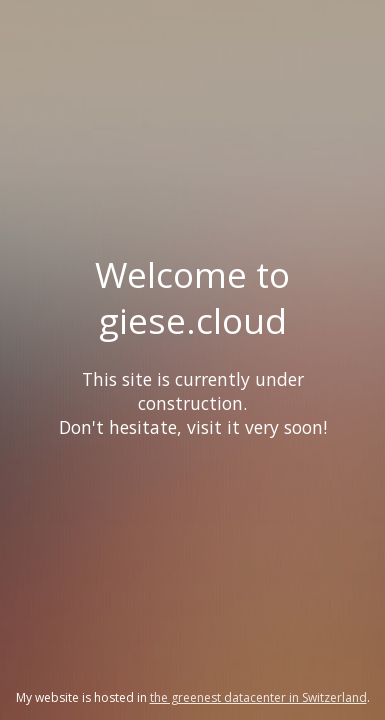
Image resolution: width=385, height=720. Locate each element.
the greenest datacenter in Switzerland (258, 697)
